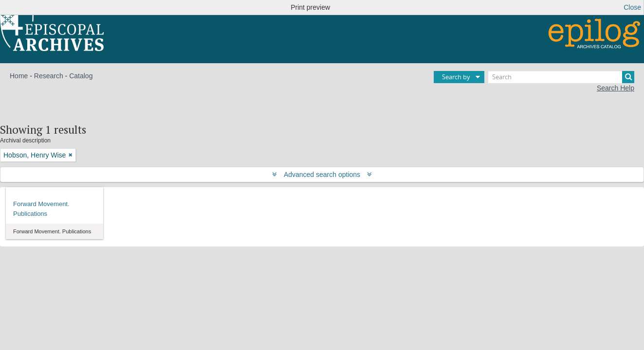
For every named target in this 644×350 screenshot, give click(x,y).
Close (632, 7)
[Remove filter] (71, 155)
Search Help (616, 88)
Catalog (81, 76)
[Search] (561, 77)
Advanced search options (322, 175)
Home (19, 76)
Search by (456, 77)
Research (49, 76)
